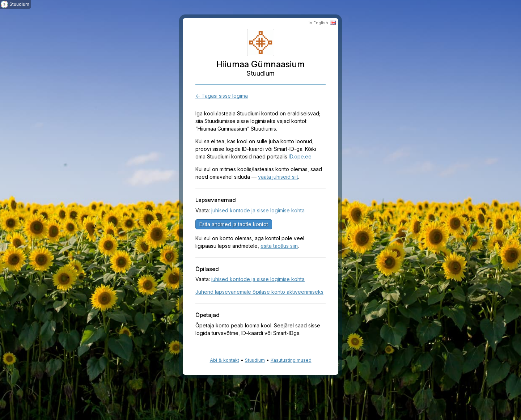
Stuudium (255, 360)
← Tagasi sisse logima (222, 96)
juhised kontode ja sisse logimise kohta (258, 210)
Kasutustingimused (291, 360)
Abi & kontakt (225, 360)
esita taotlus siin (279, 246)
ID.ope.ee (300, 156)
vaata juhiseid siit (278, 177)
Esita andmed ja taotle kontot (234, 224)
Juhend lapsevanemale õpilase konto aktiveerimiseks (259, 292)
